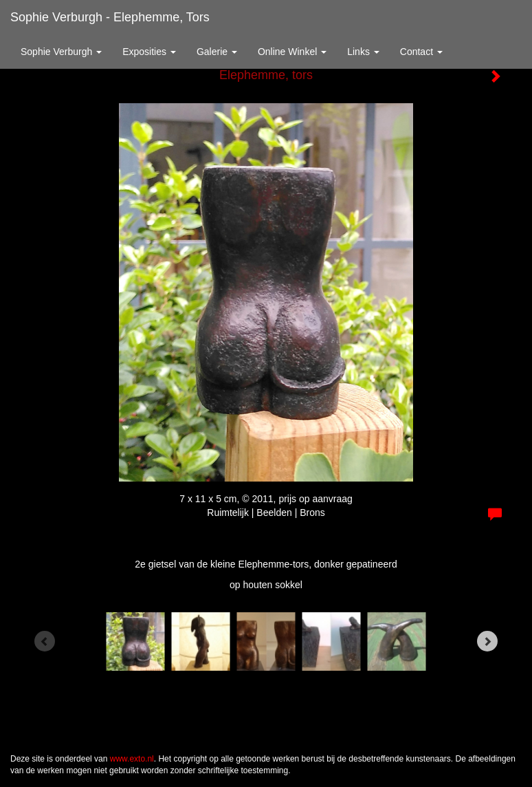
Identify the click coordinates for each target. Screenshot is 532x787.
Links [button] (363, 52)
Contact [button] (421, 52)
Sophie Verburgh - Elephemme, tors (110, 17)
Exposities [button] (149, 52)
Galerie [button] (217, 52)
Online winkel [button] (292, 52)
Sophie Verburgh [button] (61, 52)
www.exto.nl (132, 759)
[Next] (487, 641)
